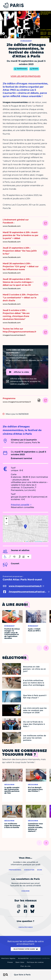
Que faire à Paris (22, 975)
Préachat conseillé (20, 505)
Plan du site (26, 966)
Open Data (20, 962)
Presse (10, 962)
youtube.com (12, 352)
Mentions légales (8, 958)
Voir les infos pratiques (26, 76)
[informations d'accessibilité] (17, 557)
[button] (25, 527)
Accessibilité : (34, 958)
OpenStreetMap (38, 541)
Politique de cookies (35, 962)
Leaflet (26, 541)
